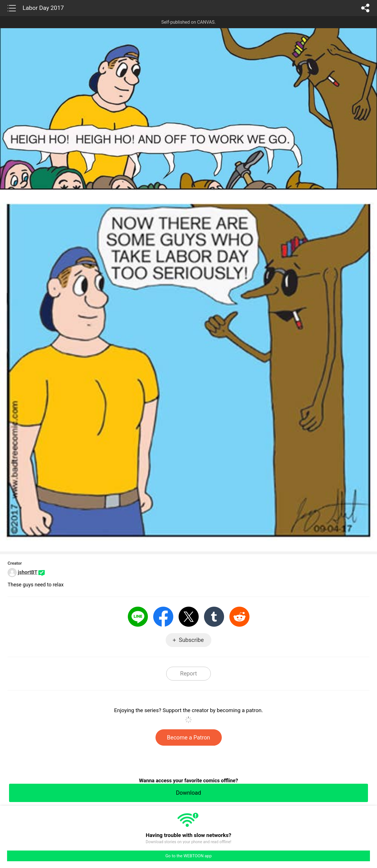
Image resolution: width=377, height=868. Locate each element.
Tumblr (214, 617)
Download (188, 793)
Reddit (239, 617)
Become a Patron (189, 737)
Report (188, 673)
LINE (138, 617)
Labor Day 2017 (43, 8)
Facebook (163, 617)
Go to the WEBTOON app (188, 856)
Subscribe (191, 640)
